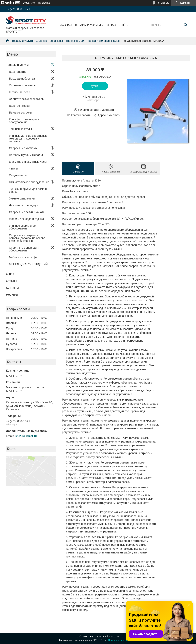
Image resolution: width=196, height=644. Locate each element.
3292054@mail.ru (26, 436)
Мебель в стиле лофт (23, 257)
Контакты (12, 288)
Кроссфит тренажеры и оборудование (24, 121)
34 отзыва (163, 3)
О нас (111, 25)
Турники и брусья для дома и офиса (28, 190)
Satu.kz (115, 637)
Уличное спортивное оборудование (22, 227)
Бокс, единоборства (22, 79)
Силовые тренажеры (49, 41)
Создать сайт (30, 3)
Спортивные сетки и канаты (27, 212)
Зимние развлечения (23, 198)
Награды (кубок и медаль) (26, 155)
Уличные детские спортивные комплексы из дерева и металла (28, 139)
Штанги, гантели (19, 92)
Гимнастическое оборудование (29, 182)
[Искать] (185, 25)
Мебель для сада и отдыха (26, 219)
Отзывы (11, 281)
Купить (95, 86)
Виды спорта (17, 72)
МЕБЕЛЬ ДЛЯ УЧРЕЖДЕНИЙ (28, 264)
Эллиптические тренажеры (27, 99)
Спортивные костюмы (23, 148)
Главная (65, 25)
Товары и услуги (88, 25)
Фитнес (14, 168)
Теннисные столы (20, 129)
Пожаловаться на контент (122, 640)
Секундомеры (18, 175)
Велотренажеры (19, 106)
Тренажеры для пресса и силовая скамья (93, 41)
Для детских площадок (24, 205)
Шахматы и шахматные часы (28, 162)
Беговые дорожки (20, 113)
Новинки (12, 295)
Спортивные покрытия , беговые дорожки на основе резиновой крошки (27, 238)
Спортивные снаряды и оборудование (24, 249)
